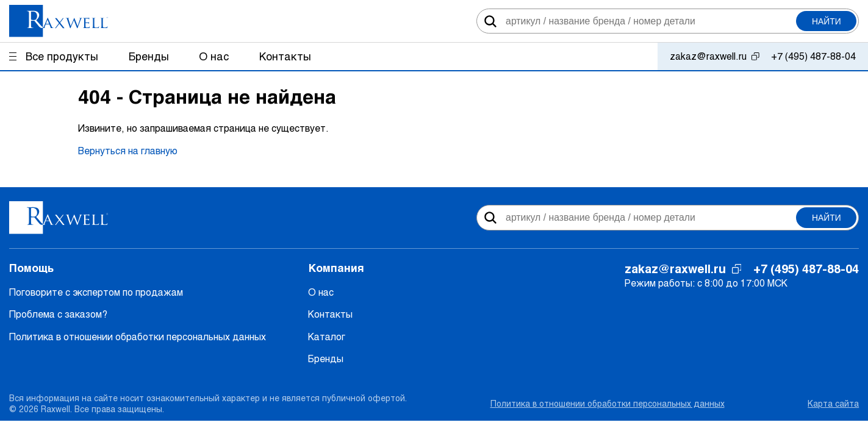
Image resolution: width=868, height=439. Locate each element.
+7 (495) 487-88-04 (813, 56)
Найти (827, 21)
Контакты (330, 314)
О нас (321, 292)
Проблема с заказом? (58, 314)
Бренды (326, 358)
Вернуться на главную (128, 150)
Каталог (327, 336)
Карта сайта (833, 403)
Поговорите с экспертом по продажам (96, 292)
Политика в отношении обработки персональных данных (138, 336)
